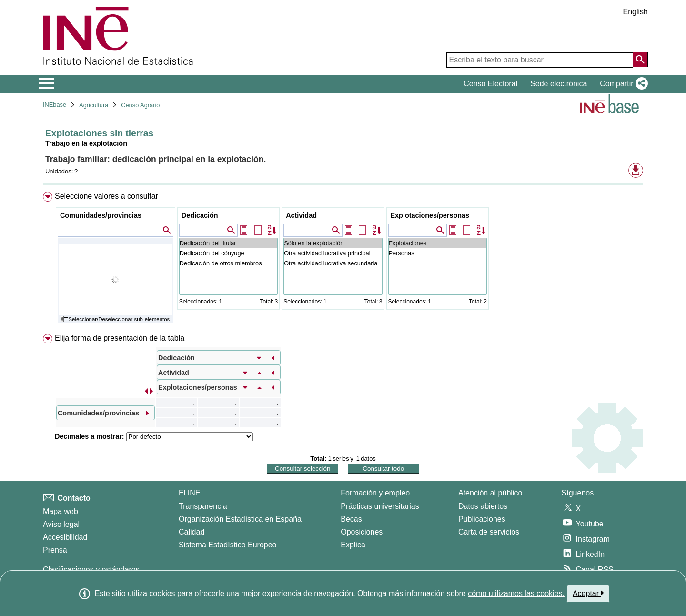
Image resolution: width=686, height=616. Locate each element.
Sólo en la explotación (333, 243)
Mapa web (61, 511)
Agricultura (94, 105)
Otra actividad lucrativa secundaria (333, 263)
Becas (351, 519)
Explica (353, 545)
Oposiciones (362, 532)
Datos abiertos (483, 506)
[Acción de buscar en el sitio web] (640, 60)
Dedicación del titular (228, 243)
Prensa (55, 550)
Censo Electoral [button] (490, 84)
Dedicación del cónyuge (228, 253)
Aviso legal (61, 524)
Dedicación (200, 215)
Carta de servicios (489, 532)
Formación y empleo (375, 493)
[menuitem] (343, 260)
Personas (438, 253)
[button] (622, 84)
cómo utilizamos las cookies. (516, 593)
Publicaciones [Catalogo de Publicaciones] (482, 519)
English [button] (636, 12)
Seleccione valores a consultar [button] (106, 196)
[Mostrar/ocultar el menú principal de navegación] (47, 84)
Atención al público (490, 493)
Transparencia (203, 506)
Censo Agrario (140, 105)
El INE (189, 493)
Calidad (192, 532)
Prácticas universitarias (380, 506)
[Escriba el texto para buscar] (540, 60)
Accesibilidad (65, 537)
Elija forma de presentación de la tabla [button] (120, 338)
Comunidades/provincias (101, 215)
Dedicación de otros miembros (228, 263)
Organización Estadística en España (240, 519)
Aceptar (588, 593)
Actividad (301, 215)
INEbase (55, 105)
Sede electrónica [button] (559, 84)
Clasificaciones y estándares (91, 570)
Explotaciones (438, 243)
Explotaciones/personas (430, 215)
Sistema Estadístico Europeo (227, 545)
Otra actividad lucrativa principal (333, 253)
